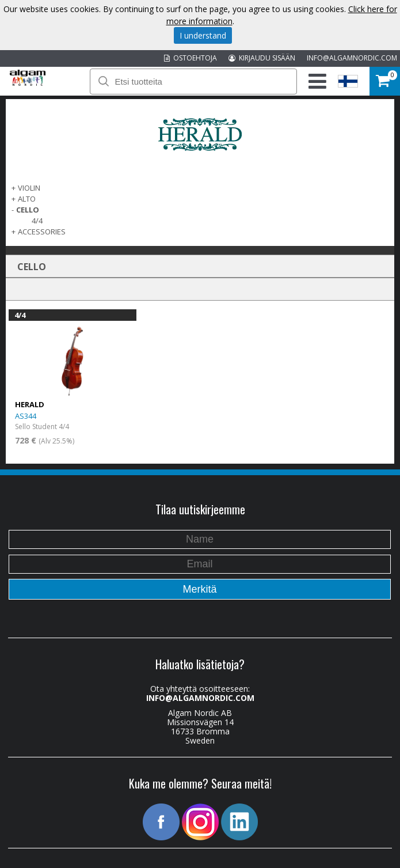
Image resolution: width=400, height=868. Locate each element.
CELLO (28, 210)
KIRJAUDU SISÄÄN (262, 58)
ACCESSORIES (42, 232)
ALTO (27, 199)
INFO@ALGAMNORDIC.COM (352, 58)
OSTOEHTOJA (191, 58)
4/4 (37, 221)
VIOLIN (29, 188)
